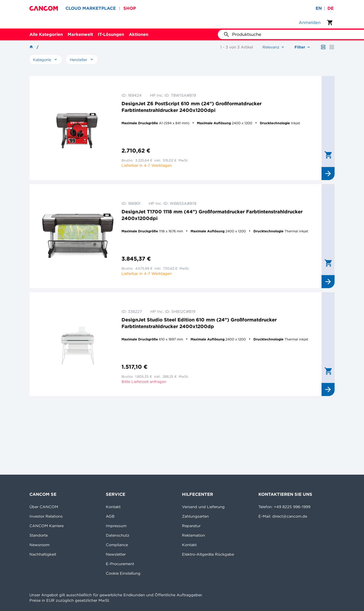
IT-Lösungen (111, 34)
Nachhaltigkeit (43, 554)
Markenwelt (80, 34)
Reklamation (194, 535)
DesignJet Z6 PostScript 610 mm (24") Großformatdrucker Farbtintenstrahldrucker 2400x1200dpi (191, 107)
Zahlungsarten (195, 516)
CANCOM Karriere (47, 526)
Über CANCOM (44, 507)
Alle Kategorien (46, 34)
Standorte (39, 535)
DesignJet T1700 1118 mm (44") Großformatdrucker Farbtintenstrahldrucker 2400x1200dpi (212, 215)
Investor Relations (46, 516)
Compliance (117, 545)
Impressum (116, 526)
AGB (110, 516)
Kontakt (113, 507)
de (331, 8)
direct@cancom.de (290, 516)
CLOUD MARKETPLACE (91, 8)
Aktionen (139, 34)
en (319, 8)
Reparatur (191, 526)
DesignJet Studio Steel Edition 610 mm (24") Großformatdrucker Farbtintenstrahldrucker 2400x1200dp (199, 323)
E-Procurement (120, 564)
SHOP (130, 8)
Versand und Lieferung (203, 507)
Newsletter (116, 554)
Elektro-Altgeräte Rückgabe (208, 554)
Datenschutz (118, 535)
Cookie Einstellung (123, 573)
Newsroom (40, 545)
